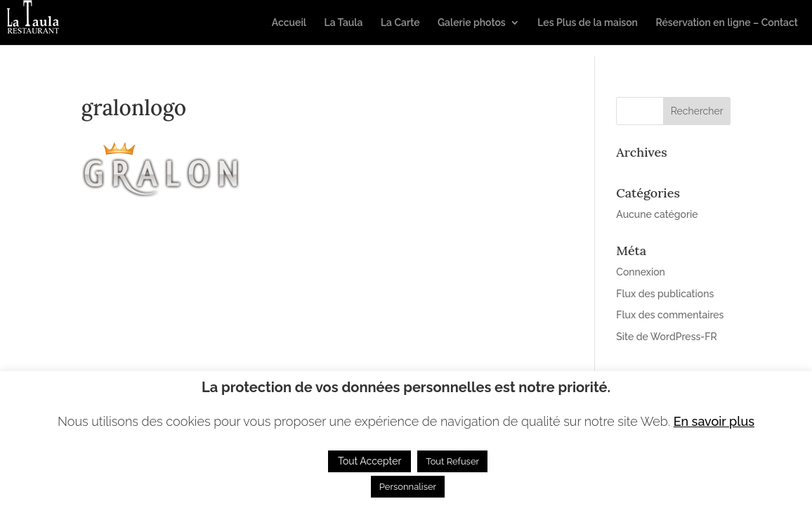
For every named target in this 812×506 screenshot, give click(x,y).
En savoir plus (714, 421)
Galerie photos (472, 23)
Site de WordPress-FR (666, 337)
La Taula (343, 23)
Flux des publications (665, 294)
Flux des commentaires (670, 315)
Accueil (289, 23)
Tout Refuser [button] (452, 461)
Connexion (641, 272)
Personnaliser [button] (408, 487)
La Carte (400, 23)
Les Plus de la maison (588, 23)
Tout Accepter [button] (369, 461)
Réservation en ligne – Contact (727, 23)
